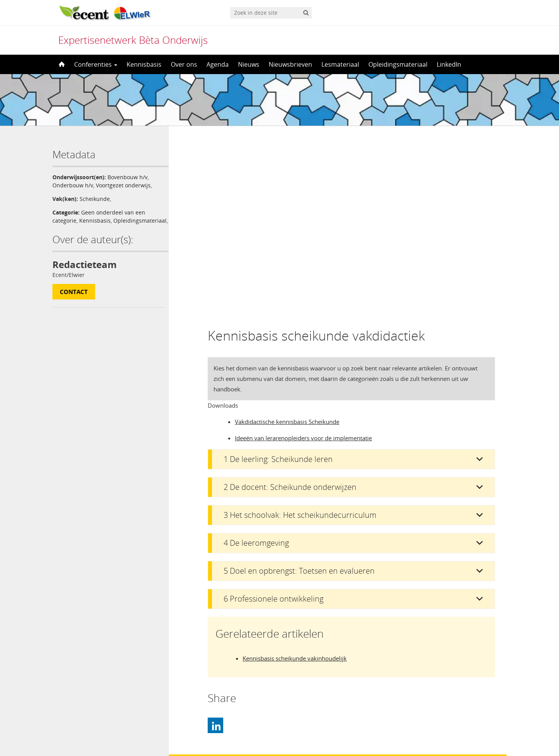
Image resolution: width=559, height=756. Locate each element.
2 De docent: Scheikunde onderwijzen (290, 305)
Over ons (184, 64)
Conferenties (96, 64)
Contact (74, 300)
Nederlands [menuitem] (285, 735)
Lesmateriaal (340, 64)
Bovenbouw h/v (128, 177)
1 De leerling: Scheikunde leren (278, 278)
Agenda (218, 64)
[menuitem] (279, 735)
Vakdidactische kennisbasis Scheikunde (287, 240)
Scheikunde (95, 199)
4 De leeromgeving (256, 361)
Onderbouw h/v (73, 185)
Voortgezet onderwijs (123, 185)
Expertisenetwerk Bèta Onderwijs (133, 40)
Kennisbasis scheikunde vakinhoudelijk (295, 477)
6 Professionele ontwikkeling (273, 417)
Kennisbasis (144, 64)
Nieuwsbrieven (290, 64)
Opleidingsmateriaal (398, 64)
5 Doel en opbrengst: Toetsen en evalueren (299, 389)
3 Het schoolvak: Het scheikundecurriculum (300, 333)
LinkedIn (449, 64)
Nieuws (249, 64)
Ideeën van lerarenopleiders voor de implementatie (303, 256)
